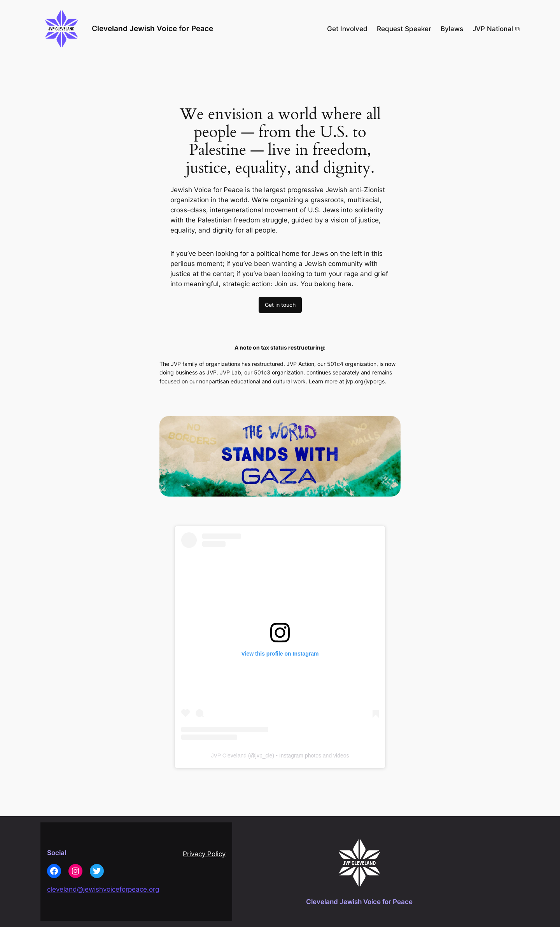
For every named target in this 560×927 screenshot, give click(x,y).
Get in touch (280, 305)
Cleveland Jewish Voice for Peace (152, 28)
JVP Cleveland (229, 756)
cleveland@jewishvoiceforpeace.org (103, 889)
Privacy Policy (204, 854)
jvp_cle (264, 756)
